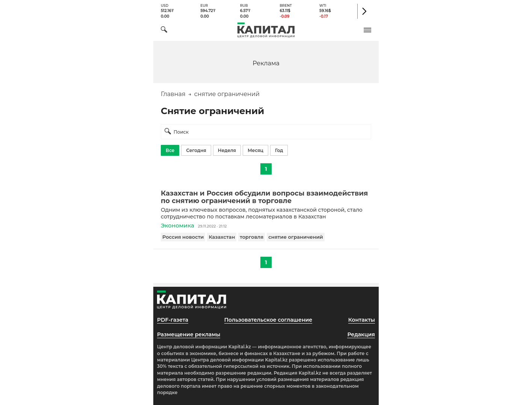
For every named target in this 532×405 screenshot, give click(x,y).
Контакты (362, 320)
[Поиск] (164, 31)
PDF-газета (173, 320)
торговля (252, 237)
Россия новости (183, 237)
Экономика (178, 225)
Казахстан (222, 237)
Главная (173, 94)
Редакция (361, 334)
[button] (367, 30)
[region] (266, 63)
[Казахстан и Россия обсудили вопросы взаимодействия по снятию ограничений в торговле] (266, 197)
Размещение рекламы (189, 334)
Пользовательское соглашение (268, 320)
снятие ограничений (295, 237)
